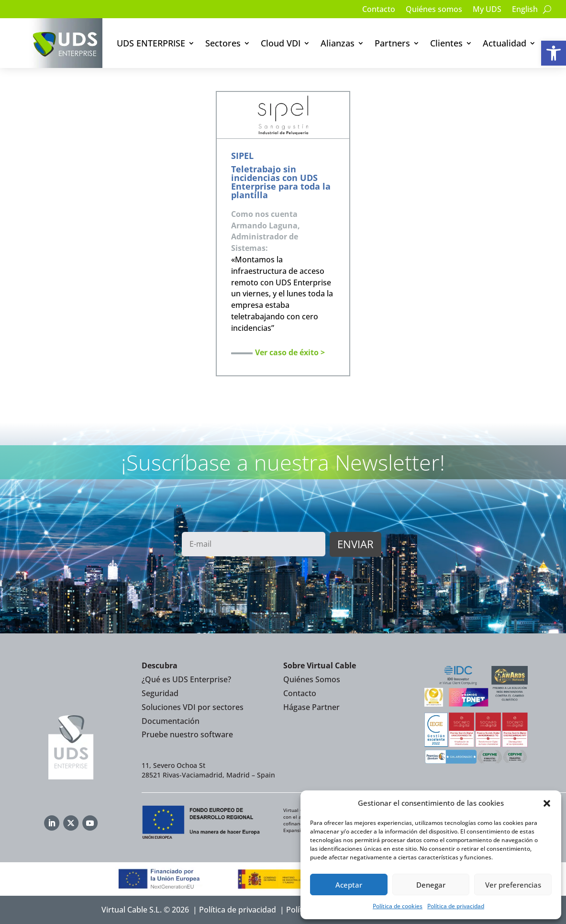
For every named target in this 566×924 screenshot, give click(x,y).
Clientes (446, 43)
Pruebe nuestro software (187, 734)
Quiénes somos (434, 10)
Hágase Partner (311, 707)
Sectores (223, 43)
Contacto (379, 10)
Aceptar (349, 885)
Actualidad (505, 43)
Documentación (171, 721)
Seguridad (160, 693)
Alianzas (338, 43)
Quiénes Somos (312, 679)
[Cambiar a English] (525, 11)
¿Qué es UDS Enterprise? (186, 679)
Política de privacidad (456, 906)
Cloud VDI (281, 43)
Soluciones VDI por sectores (193, 707)
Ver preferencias (513, 885)
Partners (392, 43)
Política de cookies (398, 906)
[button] (554, 53)
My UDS (487, 10)
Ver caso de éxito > (290, 352)
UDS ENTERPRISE (151, 43)
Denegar (431, 885)
